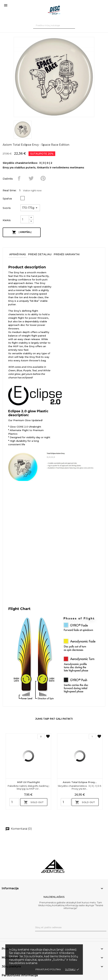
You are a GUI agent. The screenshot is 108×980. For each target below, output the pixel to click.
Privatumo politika (48, 969)
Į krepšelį (22, 232)
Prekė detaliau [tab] (40, 254)
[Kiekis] (25, 219)
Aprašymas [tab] (18, 254)
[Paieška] (54, 25)
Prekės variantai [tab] (67, 254)
